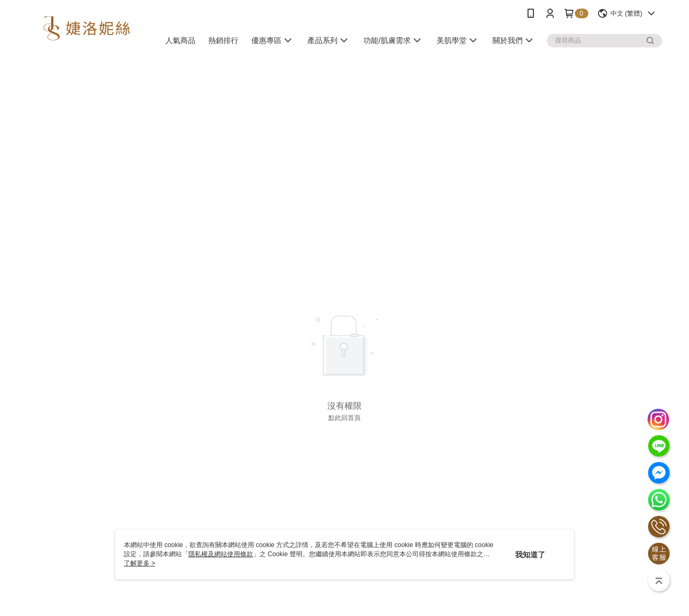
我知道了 (530, 555)
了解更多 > (139, 563)
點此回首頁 (344, 418)
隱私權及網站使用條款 (221, 554)
